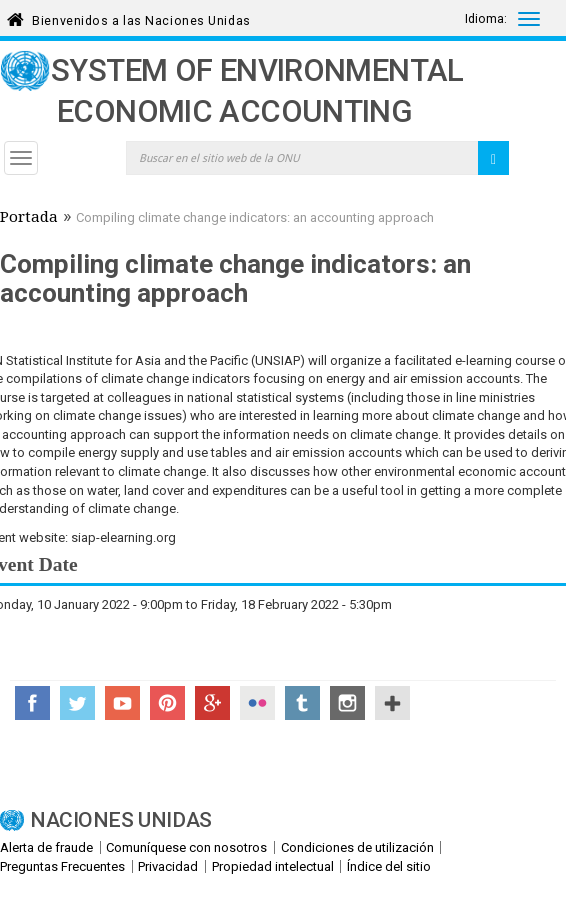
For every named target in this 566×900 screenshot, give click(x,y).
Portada (29, 219)
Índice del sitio (389, 866)
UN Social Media (392, 703)
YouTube (122, 703)
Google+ (212, 703)
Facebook (32, 703)
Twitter (77, 703)
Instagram (347, 703)
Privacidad (168, 866)
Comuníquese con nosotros (186, 847)
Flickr (257, 703)
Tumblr (302, 703)
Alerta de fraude (46, 847)
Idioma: (486, 19)
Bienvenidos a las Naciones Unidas (141, 17)
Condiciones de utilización (357, 847)
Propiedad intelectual (273, 866)
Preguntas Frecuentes (62, 866)
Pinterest (167, 703)
